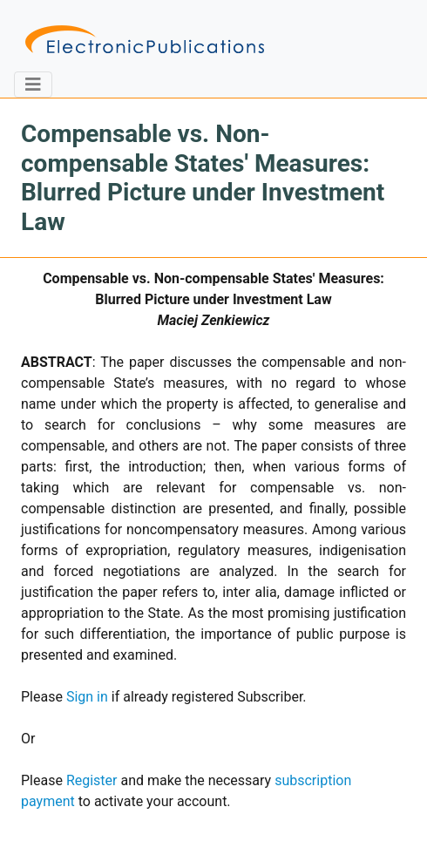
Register (92, 780)
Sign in (87, 697)
